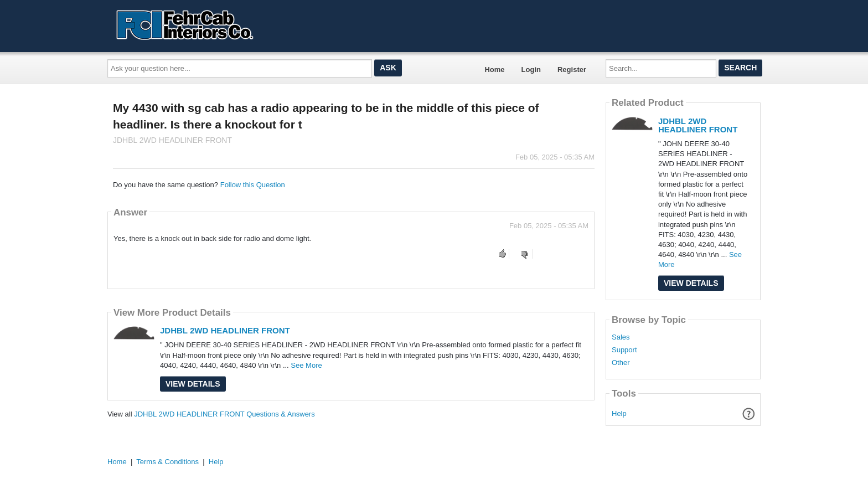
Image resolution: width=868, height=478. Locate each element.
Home (494, 70)
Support (624, 350)
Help (619, 413)
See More (306, 365)
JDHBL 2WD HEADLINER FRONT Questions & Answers (224, 414)
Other (621, 363)
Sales (621, 337)
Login (531, 70)
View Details (193, 384)
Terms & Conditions (167, 462)
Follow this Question (253, 185)
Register (572, 70)
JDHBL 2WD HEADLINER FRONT (225, 330)
